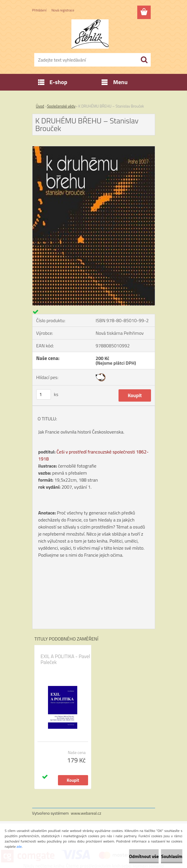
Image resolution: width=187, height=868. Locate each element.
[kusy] (44, 394)
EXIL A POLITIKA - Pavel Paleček (65, 659)
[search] (144, 60)
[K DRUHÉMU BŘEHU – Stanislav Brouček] (94, 149)
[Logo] (90, 34)
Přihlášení (39, 10)
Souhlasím (172, 856)
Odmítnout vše (144, 856)
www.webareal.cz (86, 813)
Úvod (40, 106)
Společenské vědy (61, 106)
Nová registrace (63, 10)
